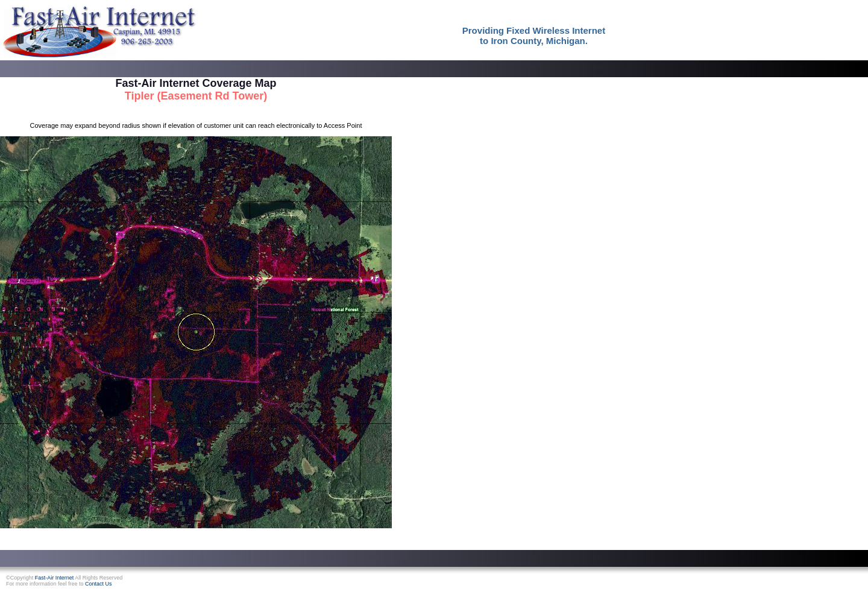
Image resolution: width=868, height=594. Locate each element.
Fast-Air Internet (55, 578)
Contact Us (99, 584)
